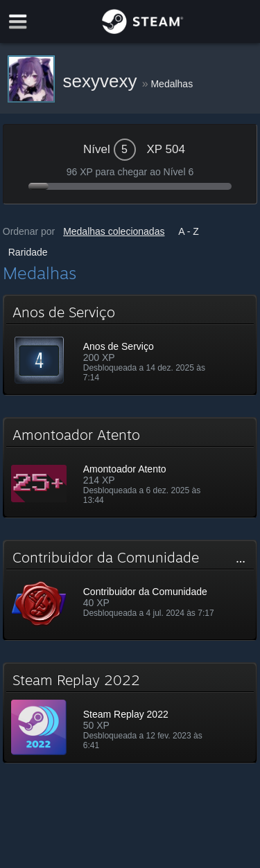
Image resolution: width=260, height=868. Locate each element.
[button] (130, 345)
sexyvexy (103, 81)
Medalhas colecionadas (114, 231)
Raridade (28, 252)
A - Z (189, 231)
